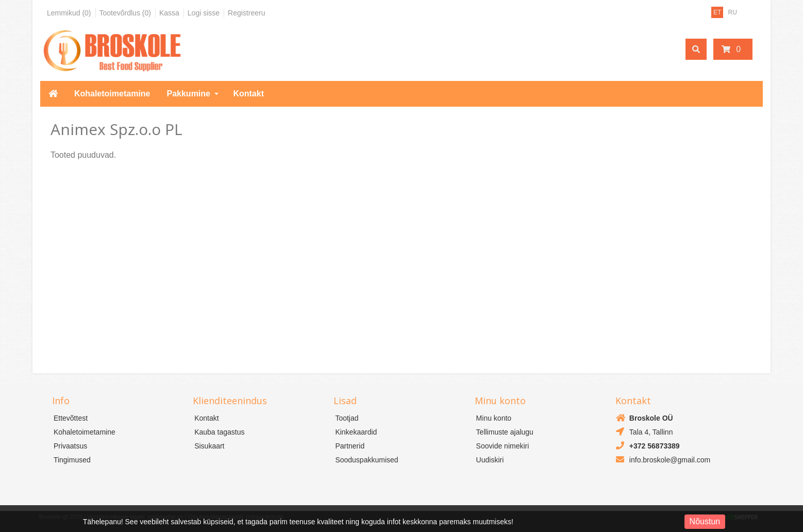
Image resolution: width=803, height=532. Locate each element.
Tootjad (347, 418)
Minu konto (494, 418)
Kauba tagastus (219, 432)
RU (733, 12)
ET (717, 12)
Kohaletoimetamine (112, 94)
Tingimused (72, 460)
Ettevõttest (71, 418)
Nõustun (705, 521)
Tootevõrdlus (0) (125, 13)
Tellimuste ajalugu (505, 432)
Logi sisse (204, 13)
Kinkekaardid (356, 432)
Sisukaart (209, 446)
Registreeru (246, 13)
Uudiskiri (490, 460)
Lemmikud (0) (69, 13)
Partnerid (350, 446)
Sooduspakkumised (366, 460)
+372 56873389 (655, 446)
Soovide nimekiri (503, 446)
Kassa (169, 13)
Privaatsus (70, 446)
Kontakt (248, 94)
